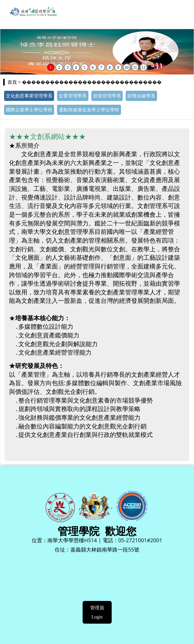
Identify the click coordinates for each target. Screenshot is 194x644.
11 (135, 68)
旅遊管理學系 (107, 96)
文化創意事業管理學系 (29, 96)
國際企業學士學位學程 (29, 110)
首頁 (12, 82)
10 (127, 68)
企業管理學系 (73, 96)
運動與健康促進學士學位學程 (89, 110)
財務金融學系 (141, 96)
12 (143, 68)
